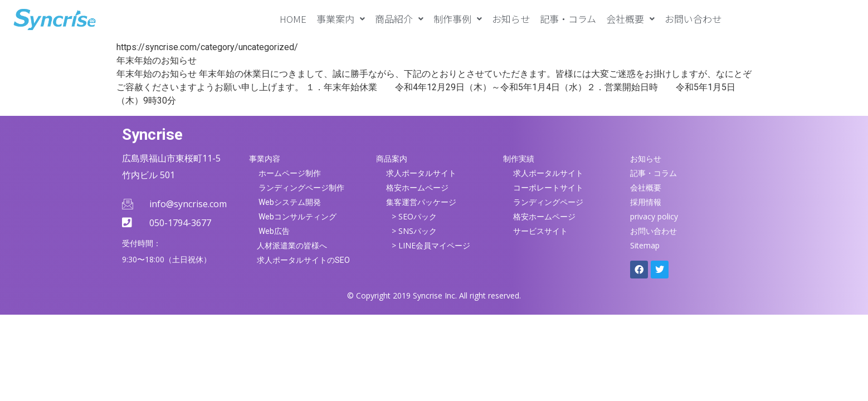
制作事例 (458, 19)
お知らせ (511, 19)
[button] (341, 19)
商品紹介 (399, 19)
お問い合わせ (693, 19)
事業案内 (341, 19)
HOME (293, 19)
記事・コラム (568, 19)
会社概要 (630, 19)
